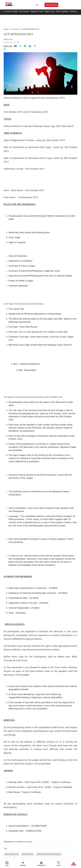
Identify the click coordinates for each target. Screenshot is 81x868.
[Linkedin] (30, 46)
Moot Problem (27, 842)
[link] (35, 46)
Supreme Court (37, 11)
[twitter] (20, 46)
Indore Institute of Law (12, 854)
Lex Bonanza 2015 (28, 854)
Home (6, 29)
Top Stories (24, 11)
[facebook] (15, 46)
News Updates (62, 11)
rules (16, 842)
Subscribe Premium (51, 5)
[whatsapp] (25, 46)
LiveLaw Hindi (11, 11)
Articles (73, 11)
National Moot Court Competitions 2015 (49, 854)
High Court (50, 11)
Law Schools (15, 29)
